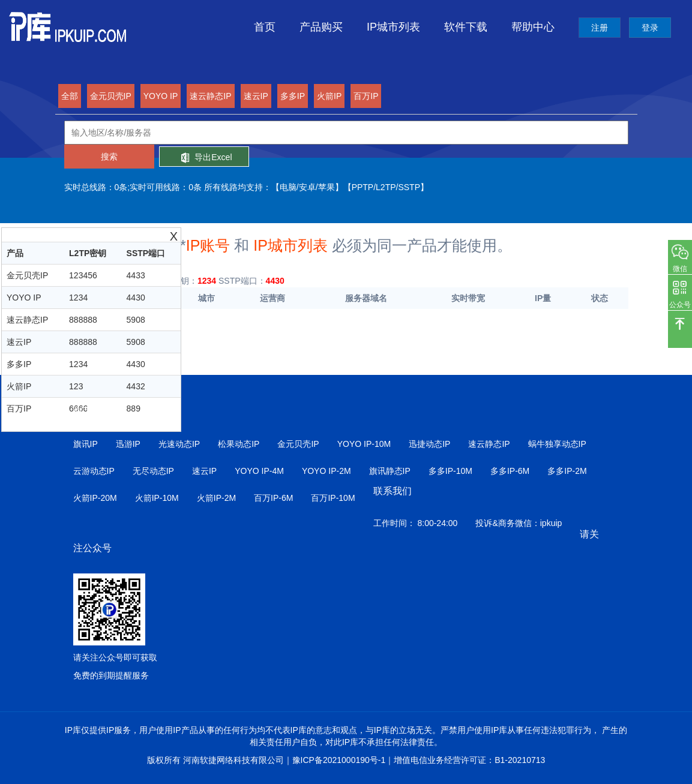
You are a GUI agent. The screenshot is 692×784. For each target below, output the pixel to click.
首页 (265, 27)
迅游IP (128, 444)
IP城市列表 (393, 27)
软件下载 (466, 27)
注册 (600, 28)
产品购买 (321, 27)
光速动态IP (179, 444)
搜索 (109, 157)
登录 (650, 28)
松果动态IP (239, 444)
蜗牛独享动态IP (557, 444)
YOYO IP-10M (364, 444)
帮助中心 (533, 27)
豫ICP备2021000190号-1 (339, 760)
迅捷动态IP (429, 444)
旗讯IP (86, 444)
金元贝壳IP (298, 444)
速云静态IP (489, 444)
